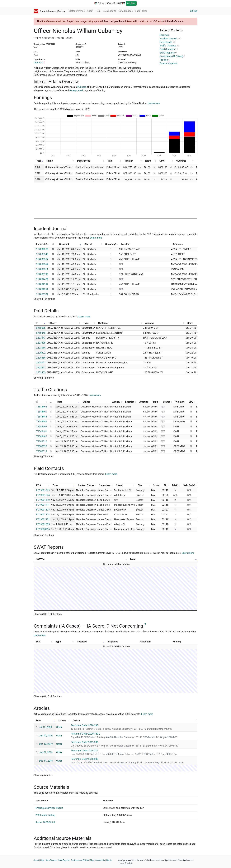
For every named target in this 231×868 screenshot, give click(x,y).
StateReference (77, 11)
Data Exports (110, 11)
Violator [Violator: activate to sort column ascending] (180, 402)
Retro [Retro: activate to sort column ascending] (148, 161)
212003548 (42, 254)
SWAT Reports (168, 53)
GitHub (194, 11)
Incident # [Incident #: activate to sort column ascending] (42, 244)
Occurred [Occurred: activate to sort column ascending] (64, 244)
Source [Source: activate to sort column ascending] (167, 402)
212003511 (42, 269)
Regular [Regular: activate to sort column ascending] (129, 161)
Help (98, 11)
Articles (165, 60)
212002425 (42, 279)
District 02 (39, 63)
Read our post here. (114, 21)
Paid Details (168, 42)
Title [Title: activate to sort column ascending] (110, 161)
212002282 (42, 284)
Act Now (131, 3)
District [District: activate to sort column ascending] (88, 244)
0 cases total (76, 90)
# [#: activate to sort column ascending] (37, 323)
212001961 (42, 289)
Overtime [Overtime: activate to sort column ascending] (181, 161)
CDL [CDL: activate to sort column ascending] (191, 402)
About (90, 11)
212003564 (42, 264)
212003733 (42, 274)
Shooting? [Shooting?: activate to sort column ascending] (111, 244)
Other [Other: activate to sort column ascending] (162, 161)
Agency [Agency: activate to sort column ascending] (116, 402)
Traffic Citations (170, 46)
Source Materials (169, 63)
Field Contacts (169, 49)
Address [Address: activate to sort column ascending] (150, 323)
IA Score (82, 87)
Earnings (164, 35)
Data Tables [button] (142, 11)
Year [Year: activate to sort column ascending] (39, 161)
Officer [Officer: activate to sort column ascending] (52, 323)
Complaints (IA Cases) (172, 56)
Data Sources (126, 11)
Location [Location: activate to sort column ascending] (130, 402)
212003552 (42, 294)
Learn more (154, 103)
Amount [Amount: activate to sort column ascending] (144, 402)
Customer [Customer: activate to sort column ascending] (103, 323)
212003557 (42, 259)
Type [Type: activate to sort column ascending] (86, 323)
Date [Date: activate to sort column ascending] (60, 402)
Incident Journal (170, 39)
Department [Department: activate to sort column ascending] (83, 161)
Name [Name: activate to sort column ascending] (49, 161)
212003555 (42, 249)
